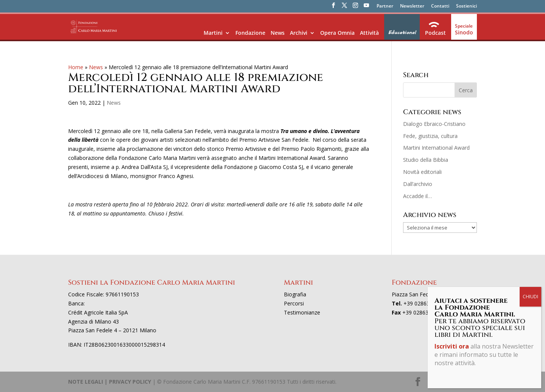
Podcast (435, 33)
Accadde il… (417, 196)
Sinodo (464, 32)
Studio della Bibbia (426, 160)
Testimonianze (302, 312)
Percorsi (294, 303)
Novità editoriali (422, 172)
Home (76, 67)
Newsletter (412, 6)
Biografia (295, 294)
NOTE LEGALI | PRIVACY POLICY (110, 382)
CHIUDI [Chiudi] (530, 297)
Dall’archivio (418, 184)
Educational (402, 33)
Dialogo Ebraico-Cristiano (434, 124)
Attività (369, 33)
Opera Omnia (337, 33)
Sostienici (466, 6)
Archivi (299, 33)
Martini (213, 33)
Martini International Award (436, 148)
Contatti (440, 6)
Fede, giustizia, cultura (430, 136)
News (278, 33)
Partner (385, 6)
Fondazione (250, 33)
